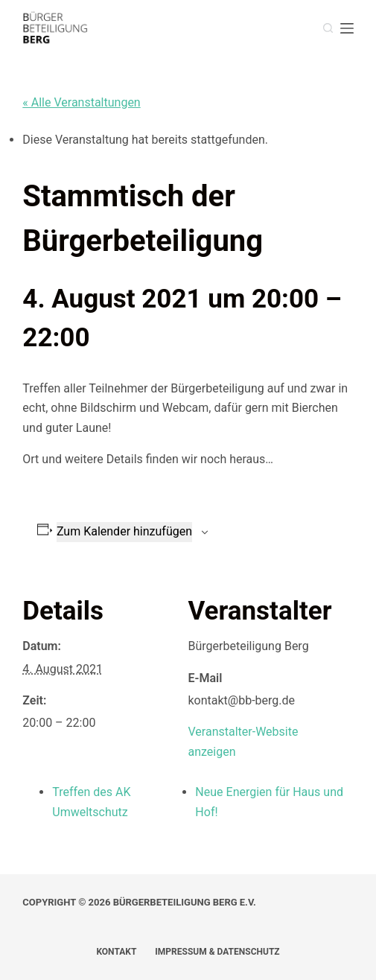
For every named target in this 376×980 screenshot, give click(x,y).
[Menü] (347, 28)
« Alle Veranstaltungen (81, 102)
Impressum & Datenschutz (217, 952)
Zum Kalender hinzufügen (124, 531)
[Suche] (328, 28)
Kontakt (116, 952)
